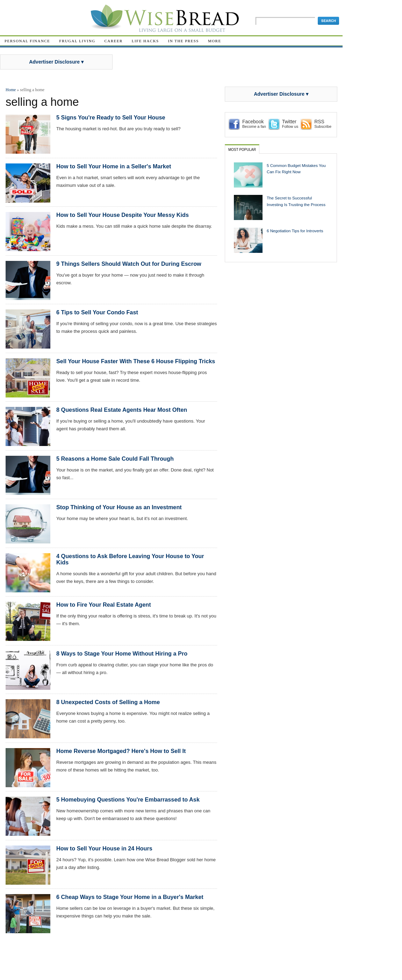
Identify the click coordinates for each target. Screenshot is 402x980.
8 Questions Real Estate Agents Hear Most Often (122, 410)
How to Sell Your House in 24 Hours (104, 848)
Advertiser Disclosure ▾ (56, 62)
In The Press (184, 41)
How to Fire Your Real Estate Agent (104, 605)
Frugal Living (77, 41)
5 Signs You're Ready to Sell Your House (111, 117)
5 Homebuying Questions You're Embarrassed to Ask (128, 799)
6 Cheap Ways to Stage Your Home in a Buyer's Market (130, 897)
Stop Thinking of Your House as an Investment (119, 507)
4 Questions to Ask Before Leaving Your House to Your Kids (130, 559)
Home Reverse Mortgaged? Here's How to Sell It (121, 751)
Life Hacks (145, 41)
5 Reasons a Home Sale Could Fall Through (115, 459)
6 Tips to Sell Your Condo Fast (97, 312)
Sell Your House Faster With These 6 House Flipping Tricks (136, 361)
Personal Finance (27, 41)
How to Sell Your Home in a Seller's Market (114, 166)
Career (114, 41)
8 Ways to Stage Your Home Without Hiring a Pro (122, 653)
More (215, 41)
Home (11, 90)
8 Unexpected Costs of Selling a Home (108, 702)
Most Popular (242, 150)
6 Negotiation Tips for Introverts (295, 231)
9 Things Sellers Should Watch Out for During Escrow (129, 264)
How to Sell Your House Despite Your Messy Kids (123, 215)
